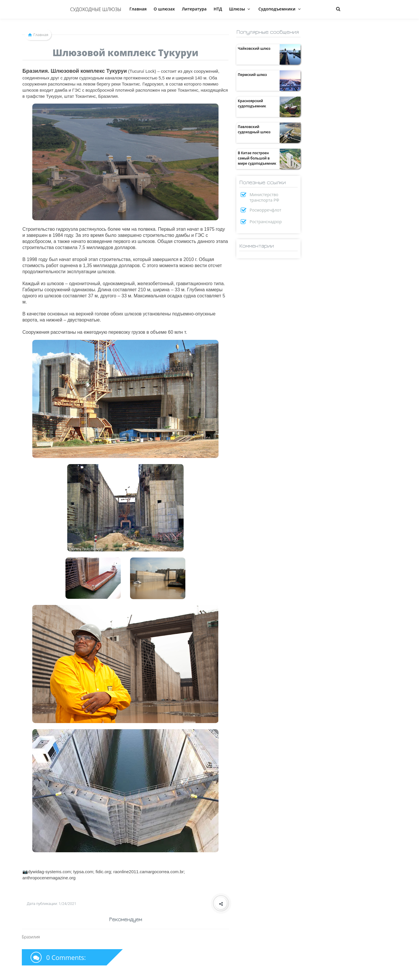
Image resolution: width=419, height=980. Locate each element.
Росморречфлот (266, 210)
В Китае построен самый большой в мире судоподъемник (257, 158)
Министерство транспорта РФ (264, 197)
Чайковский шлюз (254, 48)
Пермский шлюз (252, 75)
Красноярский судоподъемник (252, 103)
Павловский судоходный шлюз (254, 129)
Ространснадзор (266, 222)
